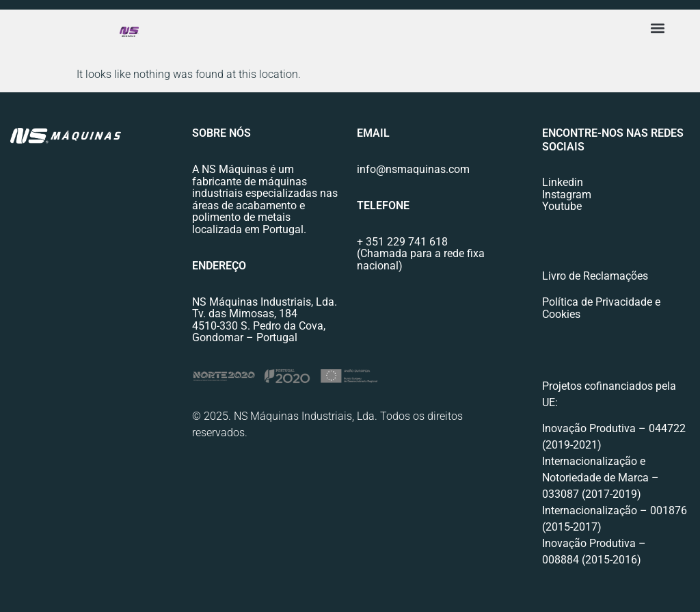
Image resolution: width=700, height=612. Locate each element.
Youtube (562, 206)
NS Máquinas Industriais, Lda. (265, 302)
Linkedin (563, 182)
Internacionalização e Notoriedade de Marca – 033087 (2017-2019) (601, 478)
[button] (658, 28)
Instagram (567, 195)
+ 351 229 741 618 (402, 242)
